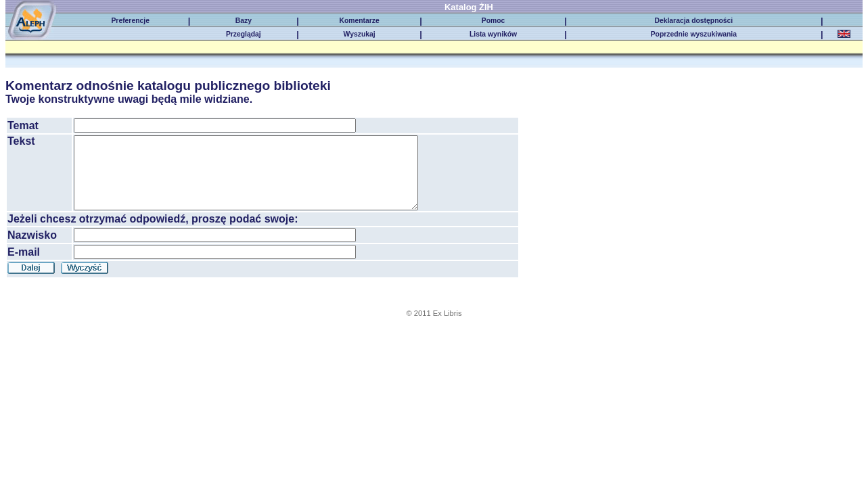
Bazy (244, 21)
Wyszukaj (360, 34)
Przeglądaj (244, 34)
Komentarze (359, 21)
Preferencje (130, 21)
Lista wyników (493, 34)
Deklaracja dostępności (693, 21)
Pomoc (494, 21)
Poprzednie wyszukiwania (694, 34)
